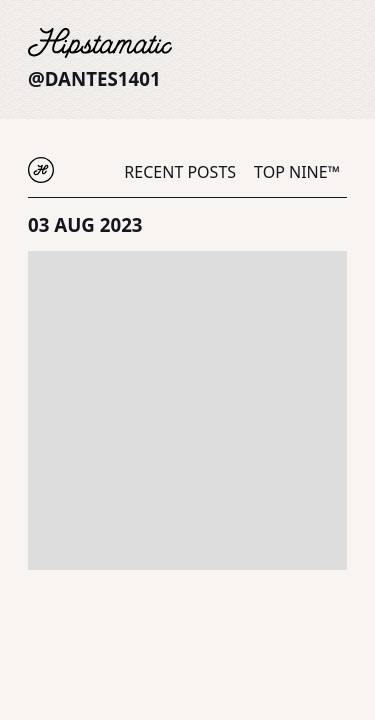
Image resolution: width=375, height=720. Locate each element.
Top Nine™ (297, 172)
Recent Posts (180, 172)
